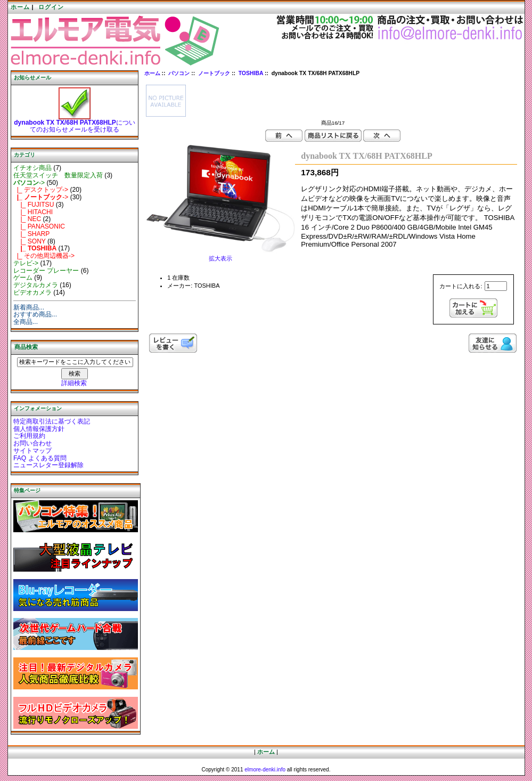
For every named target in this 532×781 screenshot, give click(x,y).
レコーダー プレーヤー (46, 271)
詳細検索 (74, 383)
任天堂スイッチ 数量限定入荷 (58, 175)
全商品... (26, 322)
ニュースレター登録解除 (48, 465)
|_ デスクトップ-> (41, 190)
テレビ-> (26, 263)
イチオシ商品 (32, 168)
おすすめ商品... (35, 314)
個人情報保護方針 (39, 429)
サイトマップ (32, 451)
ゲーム (23, 278)
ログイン (51, 7)
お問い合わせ (32, 443)
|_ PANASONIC (39, 226)
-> (29, 183)
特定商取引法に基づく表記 (52, 421)
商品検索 (26, 347)
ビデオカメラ (32, 292)
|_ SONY (30, 241)
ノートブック (214, 73)
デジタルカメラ (36, 285)
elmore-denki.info (265, 770)
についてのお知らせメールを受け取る (75, 124)
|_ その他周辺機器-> (44, 256)
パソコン (179, 73)
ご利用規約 (29, 436)
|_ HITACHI (33, 212)
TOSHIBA (251, 73)
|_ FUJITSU (34, 205)
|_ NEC (27, 219)
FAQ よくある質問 (40, 458)
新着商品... (29, 307)
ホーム (20, 7)
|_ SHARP (31, 234)
